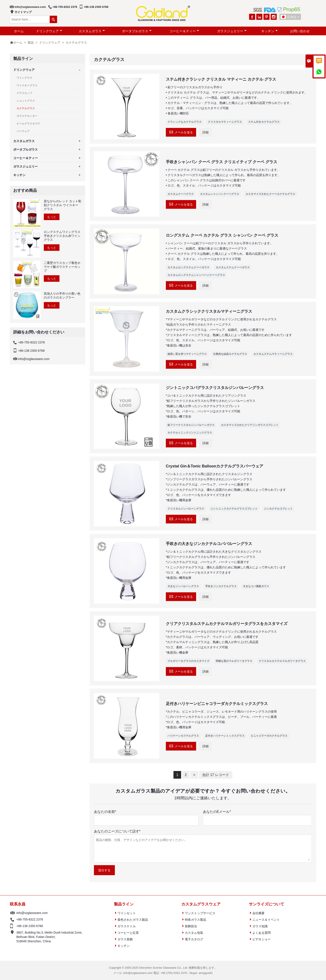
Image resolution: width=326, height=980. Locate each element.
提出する (104, 870)
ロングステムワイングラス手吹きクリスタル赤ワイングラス (62, 236)
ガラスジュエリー (232, 31)
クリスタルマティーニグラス (225, 122)
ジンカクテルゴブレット (278, 509)
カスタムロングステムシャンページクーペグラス (196, 275)
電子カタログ (194, 939)
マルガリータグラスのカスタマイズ (188, 661)
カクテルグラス (26, 108)
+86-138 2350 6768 (96, 7)
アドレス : (13, 937)
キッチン (269, 31)
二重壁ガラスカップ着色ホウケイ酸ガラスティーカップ (62, 267)
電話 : (13, 919)
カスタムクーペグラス (181, 194)
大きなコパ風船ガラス (256, 586)
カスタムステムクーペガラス (233, 267)
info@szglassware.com (30, 7)
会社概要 (258, 913)
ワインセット (127, 913)
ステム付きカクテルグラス (264, 122)
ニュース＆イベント (266, 920)
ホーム (19, 31)
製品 (31, 42)
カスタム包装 (194, 933)
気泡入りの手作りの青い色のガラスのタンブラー (62, 296)
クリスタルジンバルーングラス (186, 509)
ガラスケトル (127, 926)
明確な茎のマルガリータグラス (234, 661)
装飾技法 (191, 926)
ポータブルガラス (137, 31)
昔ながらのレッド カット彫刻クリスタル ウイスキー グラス (63, 205)
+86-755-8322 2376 (65, 7)
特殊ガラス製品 (195, 920)
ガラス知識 (260, 926)
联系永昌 (18, 904)
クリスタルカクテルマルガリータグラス (282, 661)
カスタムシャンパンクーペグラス (220, 194)
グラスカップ (24, 93)
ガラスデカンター (27, 116)
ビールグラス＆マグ (28, 124)
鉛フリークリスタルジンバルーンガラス (191, 425)
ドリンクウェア (49, 31)
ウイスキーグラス (27, 85)
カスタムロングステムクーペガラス (188, 267)
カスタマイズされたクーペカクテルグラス (270, 194)
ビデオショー (261, 939)
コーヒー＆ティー (184, 31)
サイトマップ (23, 12)
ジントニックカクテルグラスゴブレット (234, 509)
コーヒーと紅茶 (128, 933)
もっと (52, 217)
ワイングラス (24, 78)
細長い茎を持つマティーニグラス (187, 354)
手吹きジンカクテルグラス (221, 586)
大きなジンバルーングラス (183, 586)
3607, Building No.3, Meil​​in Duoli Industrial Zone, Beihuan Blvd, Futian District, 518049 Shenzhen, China (49, 937)
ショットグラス (26, 101)
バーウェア (23, 131)
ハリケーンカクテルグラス (183, 736)
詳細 (205, 132)
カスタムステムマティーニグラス (273, 354)
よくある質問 (261, 933)
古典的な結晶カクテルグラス (230, 354)
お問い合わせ (300, 31)
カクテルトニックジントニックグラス (190, 433)
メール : (13, 913)
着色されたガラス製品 (133, 920)
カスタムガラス (92, 31)
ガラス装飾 (125, 939)
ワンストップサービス (200, 913)
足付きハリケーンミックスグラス (225, 736)
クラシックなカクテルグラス (185, 122)
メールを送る (181, 132)
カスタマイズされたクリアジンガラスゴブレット (250, 425)
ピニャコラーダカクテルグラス (269, 736)
